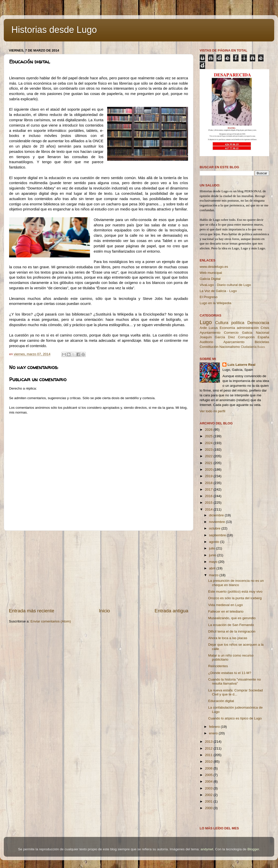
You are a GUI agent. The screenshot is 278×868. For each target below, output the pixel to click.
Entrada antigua (171, 611)
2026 (209, 430)
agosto (215, 542)
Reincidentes (218, 666)
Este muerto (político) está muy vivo (235, 592)
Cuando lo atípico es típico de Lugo (235, 718)
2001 (209, 801)
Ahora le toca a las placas (228, 638)
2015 (209, 503)
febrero (215, 727)
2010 (209, 762)
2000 (209, 808)
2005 (209, 775)
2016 (209, 496)
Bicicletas (262, 342)
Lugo (206, 322)
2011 (209, 755)
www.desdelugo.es (214, 267)
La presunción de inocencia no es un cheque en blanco (236, 583)
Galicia (247, 333)
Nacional (262, 333)
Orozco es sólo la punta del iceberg (235, 598)
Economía (227, 328)
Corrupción (246, 337)
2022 (209, 456)
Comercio (231, 333)
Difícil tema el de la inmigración (232, 631)
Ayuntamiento (210, 333)
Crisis (265, 328)
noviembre (217, 522)
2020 (209, 469)
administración (248, 328)
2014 (209, 509)
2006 (209, 768)
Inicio (104, 611)
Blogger (253, 849)
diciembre (217, 515)
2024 (209, 443)
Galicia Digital (210, 279)
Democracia (258, 323)
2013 (209, 742)
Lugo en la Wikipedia (215, 303)
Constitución (209, 347)
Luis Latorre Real (241, 365)
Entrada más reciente (32, 611)
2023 (209, 450)
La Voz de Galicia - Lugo (218, 291)
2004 (209, 781)
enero (214, 733)
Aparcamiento (234, 342)
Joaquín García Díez (217, 337)
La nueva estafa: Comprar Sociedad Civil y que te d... (236, 692)
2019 (209, 476)
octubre (215, 528)
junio (213, 555)
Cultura (222, 323)
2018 (209, 483)
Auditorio (206, 342)
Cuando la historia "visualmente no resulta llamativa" (235, 681)
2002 (209, 795)
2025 (209, 436)
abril (213, 568)
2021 (209, 463)
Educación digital (221, 701)
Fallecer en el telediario (226, 611)
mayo (214, 562)
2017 (209, 489)
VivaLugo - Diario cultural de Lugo (225, 285)
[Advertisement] (99, 569)
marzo (214, 575)
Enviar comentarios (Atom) (51, 621)
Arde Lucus (209, 328)
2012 (209, 748)
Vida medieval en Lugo (226, 605)
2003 (209, 788)
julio (213, 548)
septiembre (218, 535)
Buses (261, 347)
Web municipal (211, 273)
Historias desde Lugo (54, 30)
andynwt (207, 849)
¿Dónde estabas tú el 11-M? (230, 673)
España (263, 337)
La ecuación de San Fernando (231, 625)
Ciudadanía (249, 347)
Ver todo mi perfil (212, 411)
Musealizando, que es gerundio (232, 618)
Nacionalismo (230, 347)
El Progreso (209, 297)
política (238, 323)
